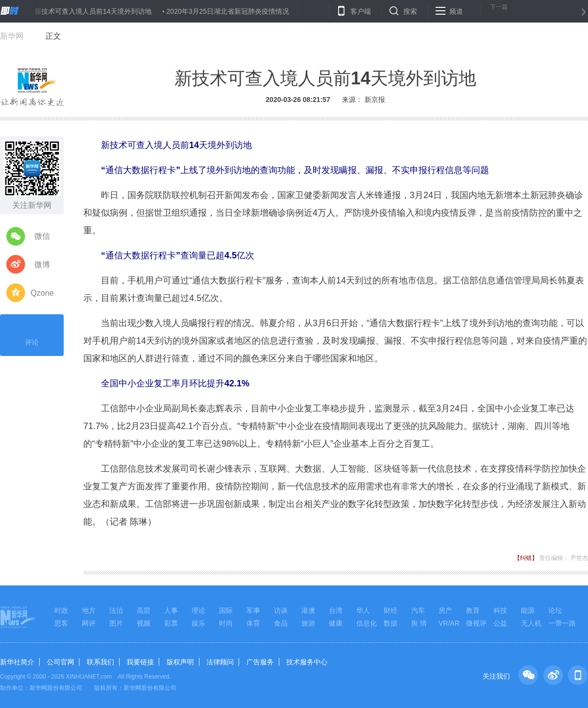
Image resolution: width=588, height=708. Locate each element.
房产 (445, 610)
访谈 (281, 610)
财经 (391, 610)
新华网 (12, 36)
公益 (500, 623)
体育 (253, 623)
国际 (226, 610)
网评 (89, 623)
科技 (500, 610)
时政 (61, 610)
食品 (281, 623)
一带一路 (562, 623)
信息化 (367, 623)
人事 (171, 610)
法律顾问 (220, 662)
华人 (363, 610)
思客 (61, 623)
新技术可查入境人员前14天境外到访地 (93, 11)
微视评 (476, 623)
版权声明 (180, 662)
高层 (144, 610)
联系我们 (100, 662)
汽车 (418, 610)
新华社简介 (17, 662)
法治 (116, 610)
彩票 (171, 623)
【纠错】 (526, 558)
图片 (116, 623)
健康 (336, 623)
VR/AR (449, 623)
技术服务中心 (307, 662)
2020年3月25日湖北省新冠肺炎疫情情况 (228, 11)
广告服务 (260, 662)
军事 (253, 610)
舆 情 (419, 623)
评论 (32, 334)
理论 (198, 610)
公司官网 (60, 662)
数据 (391, 623)
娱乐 (198, 623)
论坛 (555, 610)
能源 (528, 610)
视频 (144, 623)
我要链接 (140, 662)
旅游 (308, 623)
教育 (473, 610)
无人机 (531, 623)
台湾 (336, 610)
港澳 (308, 610)
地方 (89, 610)
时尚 (226, 623)
